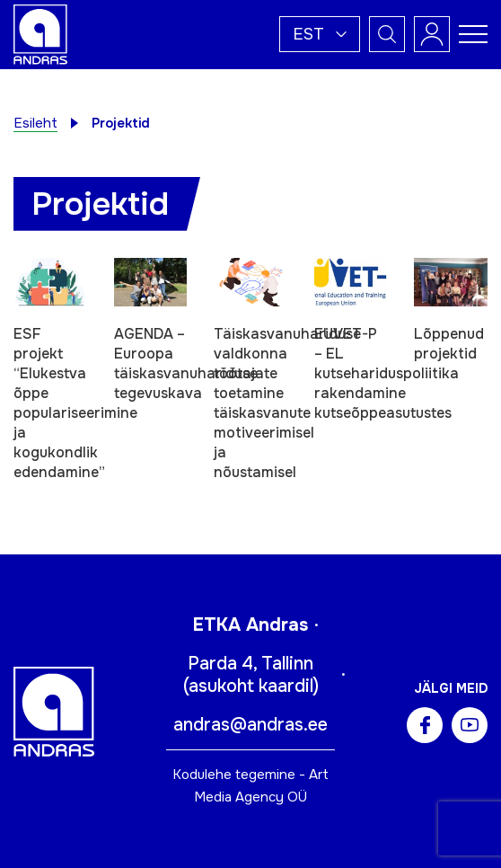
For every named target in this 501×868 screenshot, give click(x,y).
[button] (320, 34)
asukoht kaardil (251, 686)
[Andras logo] (40, 33)
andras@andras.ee (250, 725)
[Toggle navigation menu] (473, 34)
